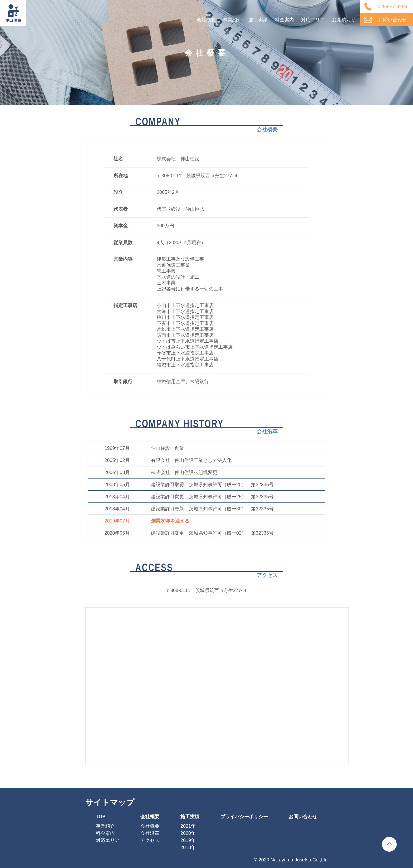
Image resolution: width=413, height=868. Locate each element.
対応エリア (313, 20)
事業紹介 (232, 20)
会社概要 (206, 20)
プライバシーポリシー (244, 817)
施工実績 (258, 20)
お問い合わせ (392, 20)
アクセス (150, 840)
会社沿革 (150, 833)
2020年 (188, 833)
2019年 (188, 840)
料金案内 (284, 20)
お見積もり (344, 20)
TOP (101, 817)
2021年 (188, 826)
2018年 (188, 847)
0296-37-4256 (392, 7)
